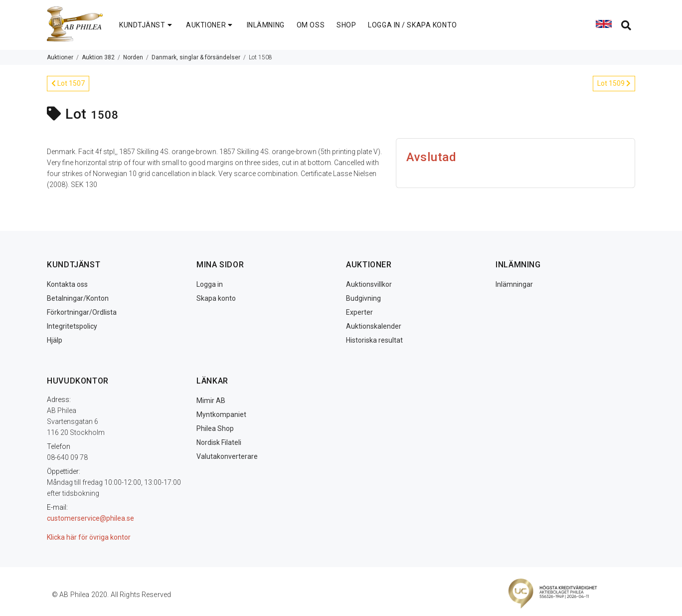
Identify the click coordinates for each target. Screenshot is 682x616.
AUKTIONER (210, 25)
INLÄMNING (266, 25)
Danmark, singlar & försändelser (196, 57)
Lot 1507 (68, 83)
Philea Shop (215, 428)
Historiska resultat (374, 340)
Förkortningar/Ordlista (82, 312)
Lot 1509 (614, 83)
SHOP (346, 25)
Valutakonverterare (227, 456)
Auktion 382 (98, 57)
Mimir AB (211, 401)
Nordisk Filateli (219, 442)
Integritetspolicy (72, 326)
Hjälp (55, 340)
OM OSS (311, 25)
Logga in (210, 284)
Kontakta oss (67, 284)
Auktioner (60, 57)
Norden (133, 57)
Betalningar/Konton (78, 298)
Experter (359, 312)
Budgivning (363, 298)
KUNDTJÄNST (147, 25)
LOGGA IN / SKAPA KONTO (412, 25)
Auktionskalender (374, 326)
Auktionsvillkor (369, 284)
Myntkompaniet (221, 414)
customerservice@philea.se (90, 518)
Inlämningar (514, 284)
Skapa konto (216, 298)
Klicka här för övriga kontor (89, 537)
